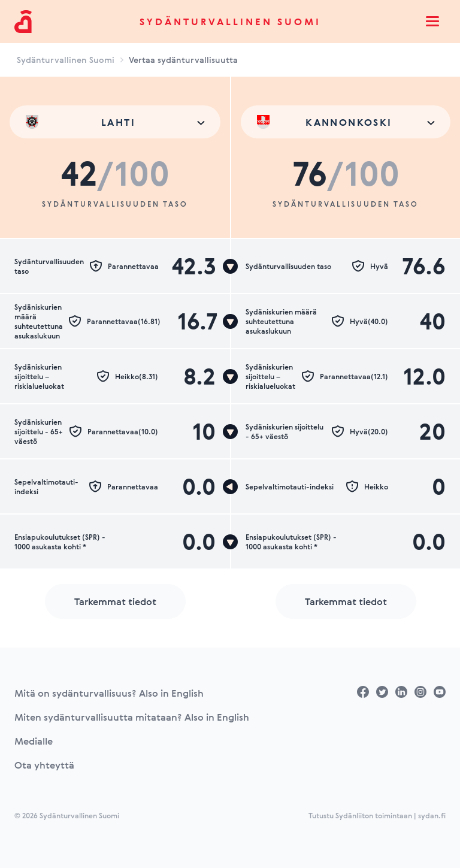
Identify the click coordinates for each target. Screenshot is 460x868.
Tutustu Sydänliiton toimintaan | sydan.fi (377, 815)
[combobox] (115, 122)
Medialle (34, 741)
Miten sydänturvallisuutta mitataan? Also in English (132, 717)
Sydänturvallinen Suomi (230, 22)
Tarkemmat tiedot (115, 601)
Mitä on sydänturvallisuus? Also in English (109, 693)
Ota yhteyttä (44, 765)
